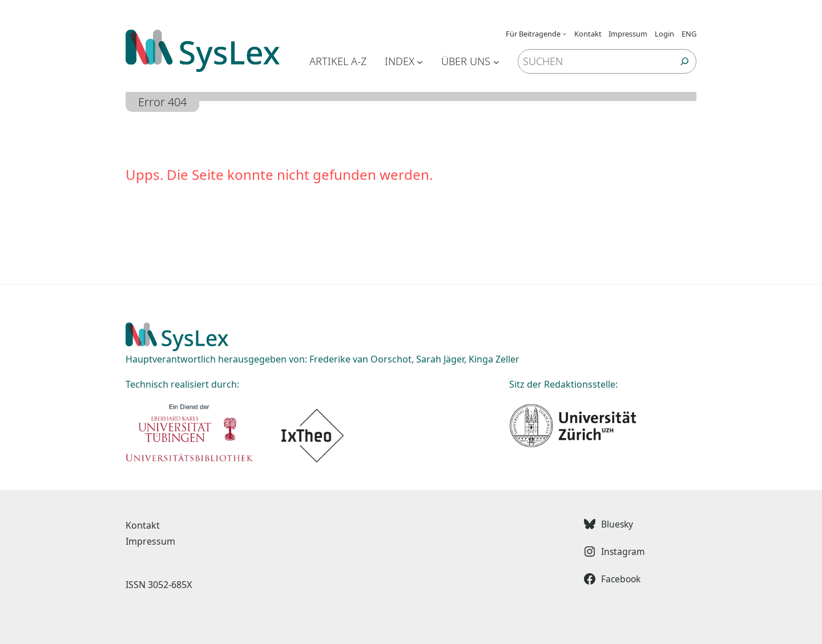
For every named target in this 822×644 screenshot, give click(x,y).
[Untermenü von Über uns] (496, 61)
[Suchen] (685, 61)
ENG (689, 34)
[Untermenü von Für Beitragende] (565, 34)
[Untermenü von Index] (420, 61)
